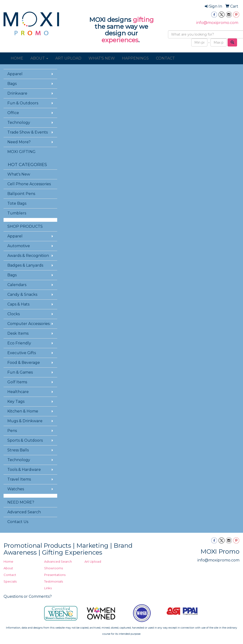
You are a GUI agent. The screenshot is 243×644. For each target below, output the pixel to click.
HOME (17, 58)
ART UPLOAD (68, 58)
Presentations (55, 575)
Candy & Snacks (22, 294)
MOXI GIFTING (21, 152)
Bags (12, 84)
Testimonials (54, 581)
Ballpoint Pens (21, 194)
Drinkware (17, 93)
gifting (143, 20)
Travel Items (19, 479)
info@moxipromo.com (217, 23)
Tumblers (17, 213)
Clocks (14, 314)
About (8, 568)
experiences (120, 40)
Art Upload (93, 561)
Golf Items (17, 382)
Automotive (19, 246)
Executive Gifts (22, 353)
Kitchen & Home (23, 411)
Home (8, 561)
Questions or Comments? (28, 596)
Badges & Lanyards (25, 265)
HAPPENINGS (135, 58)
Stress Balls (18, 450)
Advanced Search (24, 512)
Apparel (15, 74)
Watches (16, 489)
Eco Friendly (19, 343)
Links (48, 588)
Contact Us (18, 522)
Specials (10, 581)
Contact (10, 575)
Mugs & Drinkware (25, 421)
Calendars (17, 285)
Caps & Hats (18, 304)
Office (13, 113)
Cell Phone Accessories (29, 184)
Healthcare (18, 392)
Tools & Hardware (24, 470)
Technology (19, 123)
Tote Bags (17, 203)
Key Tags (16, 401)
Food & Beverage (24, 363)
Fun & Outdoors (23, 103)
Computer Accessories (28, 324)
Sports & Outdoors (25, 440)
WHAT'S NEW (102, 58)
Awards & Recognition (28, 256)
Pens (12, 431)
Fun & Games (20, 372)
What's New (19, 174)
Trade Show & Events (28, 132)
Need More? (19, 142)
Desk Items (18, 333)
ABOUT (39, 58)
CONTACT (165, 58)
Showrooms (54, 568)
